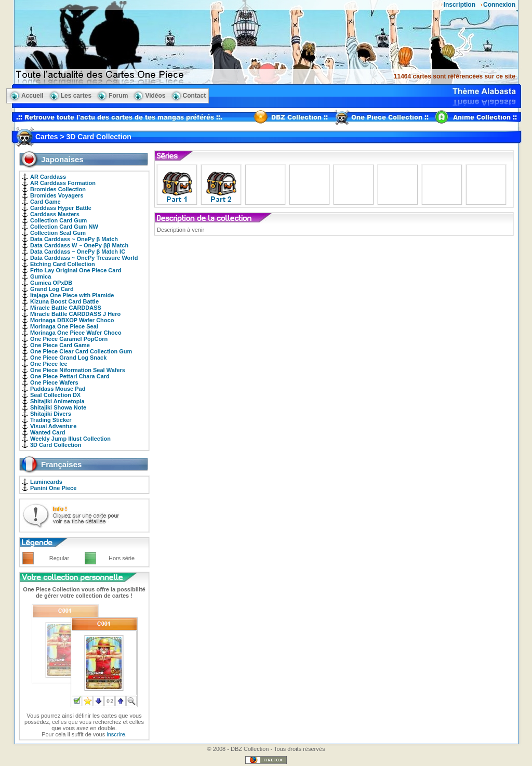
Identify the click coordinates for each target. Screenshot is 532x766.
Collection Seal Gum (58, 233)
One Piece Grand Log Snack (68, 358)
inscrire (116, 734)
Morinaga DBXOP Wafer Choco (72, 320)
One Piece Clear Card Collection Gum (81, 351)
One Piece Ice (49, 364)
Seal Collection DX (55, 395)
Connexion (499, 5)
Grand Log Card (52, 289)
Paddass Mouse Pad (58, 389)
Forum (118, 96)
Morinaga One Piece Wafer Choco (76, 333)
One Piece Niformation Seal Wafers (78, 370)
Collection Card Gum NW (64, 227)
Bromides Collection (58, 189)
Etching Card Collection (63, 264)
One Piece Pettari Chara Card (70, 376)
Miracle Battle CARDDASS (66, 308)
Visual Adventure (53, 426)
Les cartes (76, 96)
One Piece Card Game (60, 345)
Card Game (45, 202)
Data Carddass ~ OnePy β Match (74, 239)
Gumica (41, 276)
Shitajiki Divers (51, 414)
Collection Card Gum (58, 220)
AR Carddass (48, 177)
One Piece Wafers (54, 382)
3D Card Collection (56, 445)
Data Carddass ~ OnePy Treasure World (84, 258)
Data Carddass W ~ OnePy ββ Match (79, 245)
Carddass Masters (55, 214)
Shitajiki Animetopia (57, 401)
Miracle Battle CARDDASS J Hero (75, 314)
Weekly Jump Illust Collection (70, 439)
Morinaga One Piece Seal (64, 326)
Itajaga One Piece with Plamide (72, 295)
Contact (195, 96)
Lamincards (46, 482)
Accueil (32, 96)
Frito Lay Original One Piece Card (76, 270)
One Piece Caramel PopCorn (69, 339)
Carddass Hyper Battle (61, 208)
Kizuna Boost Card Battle (64, 301)
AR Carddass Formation (63, 183)
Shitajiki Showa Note (58, 407)
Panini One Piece (53, 488)
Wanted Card (48, 432)
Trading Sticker (51, 420)
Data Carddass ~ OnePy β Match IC (78, 252)
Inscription (460, 5)
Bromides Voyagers (57, 195)
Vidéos (155, 96)
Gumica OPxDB (51, 283)
